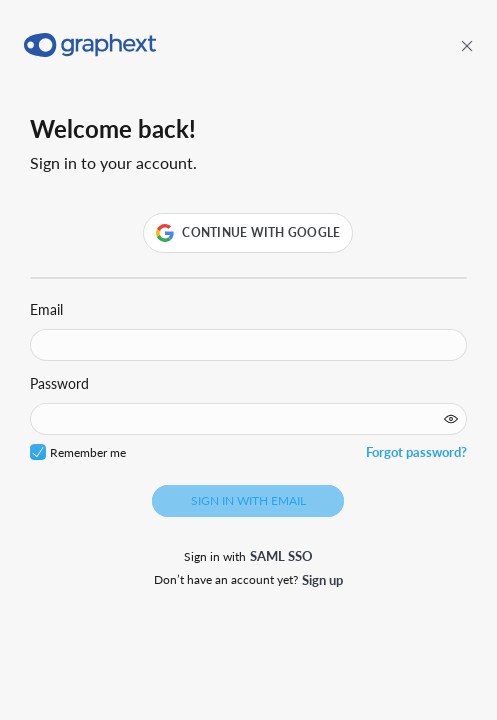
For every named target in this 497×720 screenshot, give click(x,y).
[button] (248, 233)
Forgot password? (416, 452)
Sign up (322, 580)
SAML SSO (281, 556)
